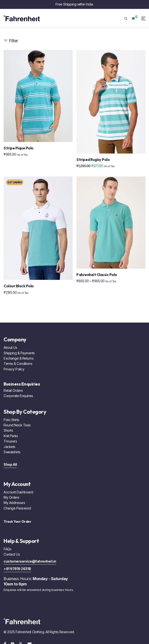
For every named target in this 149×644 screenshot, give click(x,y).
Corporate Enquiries (18, 396)
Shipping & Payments (19, 353)
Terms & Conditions (18, 364)
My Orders (12, 497)
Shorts (8, 430)
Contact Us (12, 554)
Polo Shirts (11, 420)
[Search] (127, 18)
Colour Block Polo (19, 286)
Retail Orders (13, 390)
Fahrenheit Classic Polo (97, 275)
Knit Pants (11, 436)
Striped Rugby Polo (93, 159)
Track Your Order (17, 521)
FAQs (7, 549)
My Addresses (14, 503)
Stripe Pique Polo (19, 148)
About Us (10, 347)
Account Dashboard (18, 492)
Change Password (17, 508)
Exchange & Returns (19, 358)
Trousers (10, 441)
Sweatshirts (12, 452)
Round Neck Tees (17, 425)
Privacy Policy (14, 369)
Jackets (9, 447)
